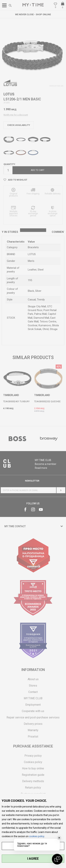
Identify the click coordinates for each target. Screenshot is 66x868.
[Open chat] (57, 859)
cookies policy (37, 836)
